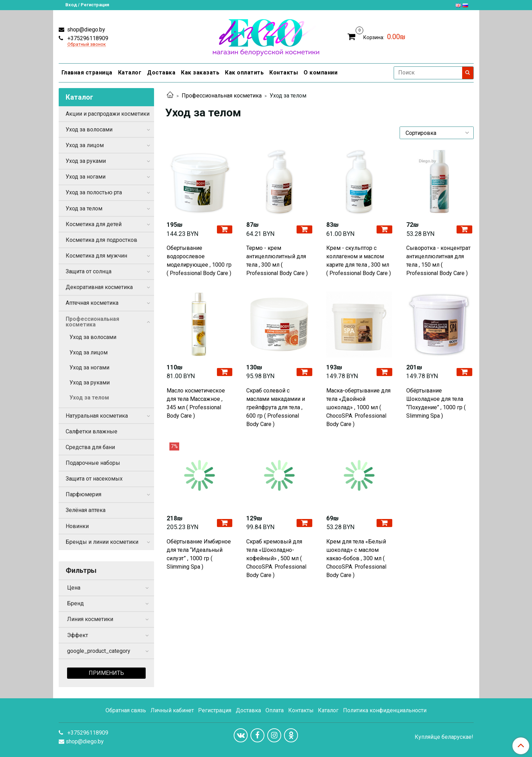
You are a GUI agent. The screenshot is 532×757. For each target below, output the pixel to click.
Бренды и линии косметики (102, 542)
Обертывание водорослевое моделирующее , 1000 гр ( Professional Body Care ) (199, 261)
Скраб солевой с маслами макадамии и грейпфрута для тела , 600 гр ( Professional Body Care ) (276, 407)
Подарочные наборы (93, 463)
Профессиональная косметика (222, 96)
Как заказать (200, 73)
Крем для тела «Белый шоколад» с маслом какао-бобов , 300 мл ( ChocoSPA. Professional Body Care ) (356, 558)
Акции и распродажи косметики (108, 114)
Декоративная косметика (99, 287)
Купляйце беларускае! (444, 737)
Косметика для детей (94, 224)
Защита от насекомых (94, 479)
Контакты (284, 73)
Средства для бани (90, 447)
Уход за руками (86, 161)
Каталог (130, 73)
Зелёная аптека (86, 510)
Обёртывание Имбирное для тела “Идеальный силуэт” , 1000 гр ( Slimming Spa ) (199, 554)
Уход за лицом (85, 145)
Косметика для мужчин (96, 256)
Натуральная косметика (97, 416)
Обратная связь (126, 710)
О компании (320, 73)
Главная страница (87, 73)
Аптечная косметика (92, 303)
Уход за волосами (89, 129)
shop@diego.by (85, 30)
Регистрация (215, 710)
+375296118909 (87, 38)
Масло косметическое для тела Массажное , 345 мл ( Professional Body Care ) (196, 403)
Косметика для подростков (101, 240)
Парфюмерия (83, 494)
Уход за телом (84, 208)
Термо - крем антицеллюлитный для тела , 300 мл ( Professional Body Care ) (277, 261)
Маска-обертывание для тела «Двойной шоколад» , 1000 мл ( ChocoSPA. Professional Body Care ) (358, 407)
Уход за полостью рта (94, 192)
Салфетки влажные (92, 431)
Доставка (161, 73)
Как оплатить (244, 73)
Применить (106, 673)
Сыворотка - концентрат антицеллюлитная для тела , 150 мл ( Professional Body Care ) (438, 261)
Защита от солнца (89, 271)
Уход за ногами (86, 177)
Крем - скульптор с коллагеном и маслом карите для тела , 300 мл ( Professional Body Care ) (359, 261)
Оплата (275, 710)
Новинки (77, 526)
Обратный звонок (87, 45)
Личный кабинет (172, 710)
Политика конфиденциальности (385, 710)
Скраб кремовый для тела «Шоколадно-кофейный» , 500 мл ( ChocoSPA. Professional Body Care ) (276, 558)
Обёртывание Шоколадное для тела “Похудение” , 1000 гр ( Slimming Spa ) (436, 403)
